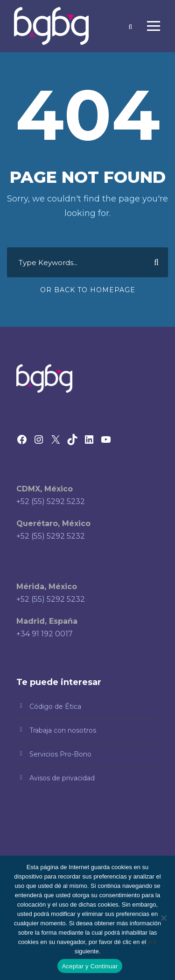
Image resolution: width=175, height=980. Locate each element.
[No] (163, 918)
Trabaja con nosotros (63, 730)
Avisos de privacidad (62, 778)
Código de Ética (55, 706)
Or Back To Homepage (88, 290)
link (153, 942)
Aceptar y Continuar (90, 966)
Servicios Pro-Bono (60, 754)
